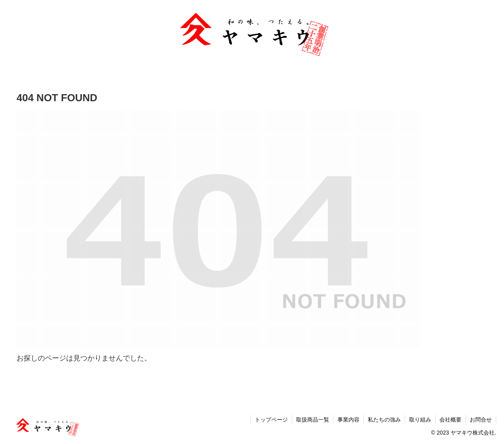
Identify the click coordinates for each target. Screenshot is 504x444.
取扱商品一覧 (313, 420)
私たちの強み (384, 420)
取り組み (420, 420)
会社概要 (450, 420)
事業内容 (348, 420)
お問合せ (481, 420)
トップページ (271, 420)
